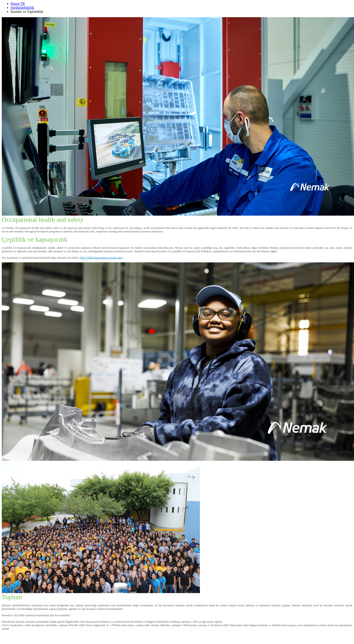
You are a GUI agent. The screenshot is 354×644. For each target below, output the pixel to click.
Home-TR (18, 4)
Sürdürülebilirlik (22, 8)
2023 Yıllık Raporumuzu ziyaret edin (101, 258)
